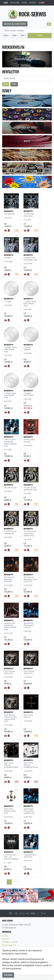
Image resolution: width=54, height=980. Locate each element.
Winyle (27, 114)
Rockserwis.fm (9, 945)
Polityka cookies (10, 942)
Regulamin (15, 3)
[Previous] (5, 882)
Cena (14, 35)
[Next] (19, 882)
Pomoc (24, 3)
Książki (27, 155)
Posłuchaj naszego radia (27, 59)
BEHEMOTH (9, 211)
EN (41, 3)
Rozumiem (8, 975)
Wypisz (14, 84)
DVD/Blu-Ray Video (27, 128)
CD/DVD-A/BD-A (27, 101)
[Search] (27, 31)
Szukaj (40, 35)
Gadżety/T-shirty (27, 168)
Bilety (27, 141)
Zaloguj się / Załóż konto (15, 24)
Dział (6, 35)
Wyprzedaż (27, 182)
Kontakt (33, 3)
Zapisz (6, 84)
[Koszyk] (49, 24)
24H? (23, 35)
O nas (6, 3)
